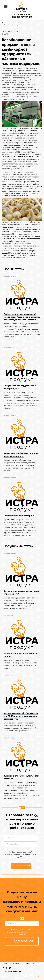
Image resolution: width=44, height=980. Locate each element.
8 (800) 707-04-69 (22, 17)
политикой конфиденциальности (18, 853)
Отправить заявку (21, 865)
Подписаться (22, 941)
